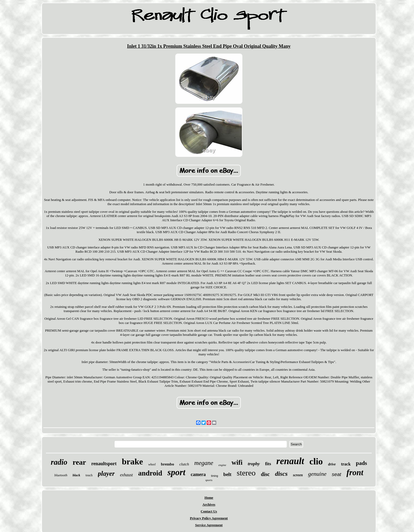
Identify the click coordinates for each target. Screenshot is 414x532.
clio (316, 461)
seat (336, 474)
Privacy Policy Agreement (209, 518)
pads (361, 463)
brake (132, 462)
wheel (152, 464)
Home (209, 498)
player (106, 474)
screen (298, 475)
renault (290, 461)
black (76, 475)
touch (89, 475)
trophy (254, 464)
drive (332, 464)
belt (227, 474)
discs (281, 474)
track (346, 464)
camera (198, 474)
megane (204, 463)
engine (222, 465)
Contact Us (209, 511)
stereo (246, 473)
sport (176, 472)
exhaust (126, 475)
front (355, 472)
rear (79, 462)
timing (215, 476)
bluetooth (61, 475)
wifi (237, 462)
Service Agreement (209, 525)
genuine (317, 474)
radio (59, 462)
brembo (167, 464)
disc (265, 474)
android (150, 473)
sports (209, 480)
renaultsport (104, 464)
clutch (184, 464)
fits (268, 464)
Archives (209, 504)
